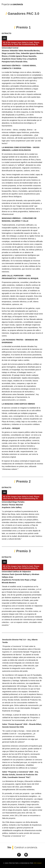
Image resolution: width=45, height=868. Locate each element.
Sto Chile (38, 863)
